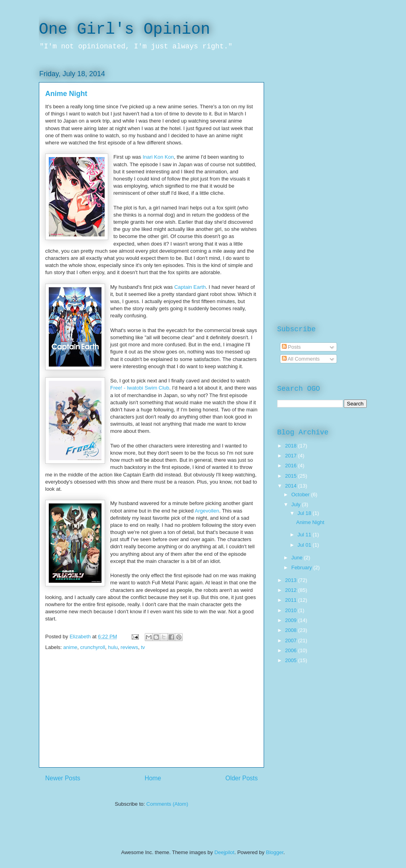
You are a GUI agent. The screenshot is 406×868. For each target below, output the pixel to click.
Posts (291, 347)
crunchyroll (93, 647)
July (297, 504)
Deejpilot (225, 852)
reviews (129, 647)
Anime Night (66, 94)
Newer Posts (63, 778)
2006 (292, 650)
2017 (292, 456)
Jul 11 (305, 535)
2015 (292, 476)
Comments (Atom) (167, 804)
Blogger (275, 852)
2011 (292, 600)
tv (143, 647)
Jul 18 (305, 513)
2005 (292, 660)
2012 (292, 590)
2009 (292, 620)
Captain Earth (190, 287)
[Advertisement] (151, 712)
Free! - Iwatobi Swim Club (140, 388)
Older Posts (242, 778)
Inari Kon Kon (158, 157)
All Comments (301, 359)
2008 (292, 630)
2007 (292, 640)
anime (70, 647)
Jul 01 (305, 545)
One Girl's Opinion (124, 30)
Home (153, 778)
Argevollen (207, 511)
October (301, 494)
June (298, 558)
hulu (113, 647)
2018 (292, 446)
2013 (292, 580)
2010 (292, 610)
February (303, 567)
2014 (292, 486)
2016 (292, 466)
